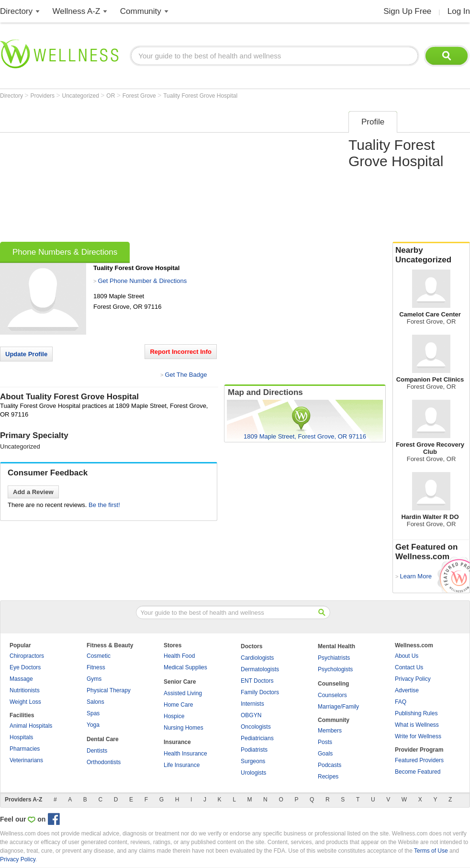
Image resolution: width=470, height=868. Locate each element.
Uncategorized (82, 96)
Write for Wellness (418, 736)
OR (111, 96)
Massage (21, 679)
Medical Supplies (185, 667)
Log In (459, 11)
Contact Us (409, 667)
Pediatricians (257, 738)
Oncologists (256, 727)
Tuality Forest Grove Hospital (200, 96)
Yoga (93, 725)
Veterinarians (26, 760)
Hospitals (21, 737)
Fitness (96, 667)
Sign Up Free (407, 11)
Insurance (177, 742)
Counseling (333, 684)
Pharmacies (25, 749)
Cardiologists (257, 658)
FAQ (401, 702)
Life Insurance (182, 765)
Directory (16, 11)
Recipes (328, 777)
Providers (43, 96)
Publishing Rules (416, 713)
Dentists (97, 751)
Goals (325, 754)
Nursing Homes (184, 728)
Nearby (431, 255)
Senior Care (180, 682)
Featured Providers (419, 760)
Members (330, 731)
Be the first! (104, 505)
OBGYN (251, 715)
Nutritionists (25, 690)
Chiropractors (27, 656)
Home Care (178, 705)
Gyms (94, 679)
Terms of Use (431, 851)
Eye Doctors (25, 667)
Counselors (332, 695)
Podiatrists (254, 750)
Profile (373, 122)
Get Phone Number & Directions (142, 281)
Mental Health (336, 646)
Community (141, 11)
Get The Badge (186, 375)
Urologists (253, 773)
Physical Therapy (109, 690)
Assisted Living (183, 693)
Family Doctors (260, 692)
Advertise (407, 690)
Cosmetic (99, 656)
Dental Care (103, 739)
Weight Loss (25, 702)
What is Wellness (417, 725)
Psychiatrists (334, 658)
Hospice (174, 716)
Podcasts (330, 765)
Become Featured (418, 772)
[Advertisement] (131, 173)
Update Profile (26, 354)
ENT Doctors (257, 681)
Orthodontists (104, 762)
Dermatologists (260, 669)
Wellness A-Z (77, 11)
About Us (407, 656)
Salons (95, 702)
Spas (93, 713)
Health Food (179, 656)
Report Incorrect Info (181, 352)
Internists (252, 704)
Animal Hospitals (31, 726)
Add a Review (33, 492)
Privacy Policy (413, 679)
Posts (325, 742)
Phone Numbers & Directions (65, 252)
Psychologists (335, 669)
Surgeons (253, 761)
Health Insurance (185, 754)
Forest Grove (140, 96)
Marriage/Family (338, 707)
